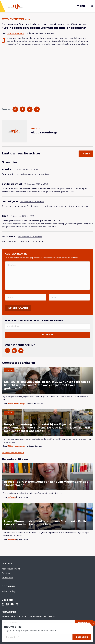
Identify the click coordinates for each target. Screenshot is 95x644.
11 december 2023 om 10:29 (26, 170)
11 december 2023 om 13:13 (32, 202)
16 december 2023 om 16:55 (30, 237)
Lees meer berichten (13, 453)
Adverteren (8, 578)
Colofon (6, 573)
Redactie (12, 497)
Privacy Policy (9, 591)
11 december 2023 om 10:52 (36, 184)
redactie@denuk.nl (12, 569)
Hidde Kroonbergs (15, 33)
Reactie (86, 154)
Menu (82, 6)
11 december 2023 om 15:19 (23, 216)
